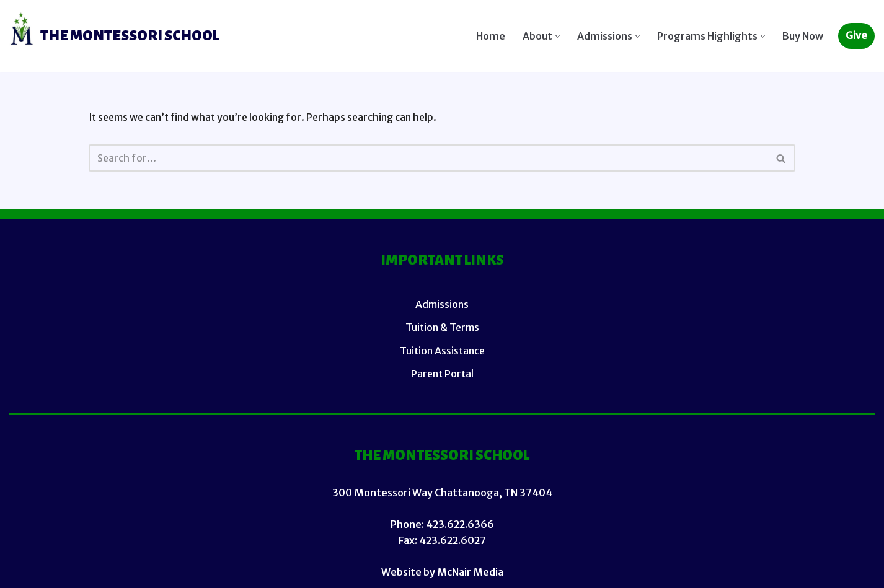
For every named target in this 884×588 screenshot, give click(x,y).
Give (856, 35)
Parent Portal (442, 374)
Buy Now (803, 36)
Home (491, 36)
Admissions (442, 305)
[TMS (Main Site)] (114, 36)
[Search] (428, 158)
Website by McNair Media (442, 572)
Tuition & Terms (442, 328)
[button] (558, 36)
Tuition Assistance (442, 351)
